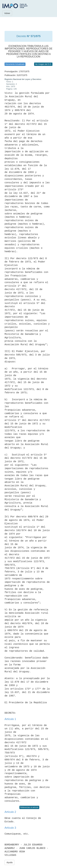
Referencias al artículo (29, 807)
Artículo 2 (10, 812)
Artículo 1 (10, 719)
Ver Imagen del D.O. (43, 64)
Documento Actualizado (15, 64)
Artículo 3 (10, 828)
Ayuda (9, 862)
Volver (7, 13)
